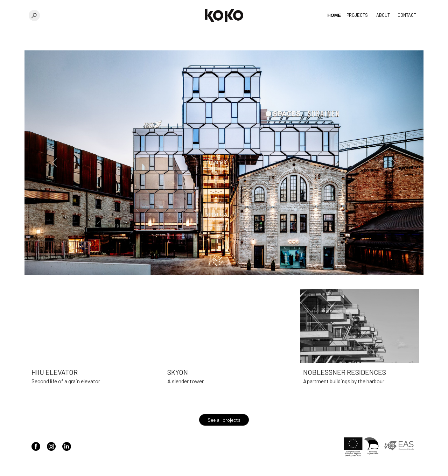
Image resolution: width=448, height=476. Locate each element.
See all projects (224, 420)
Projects (357, 15)
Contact (407, 15)
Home (334, 15)
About (383, 15)
